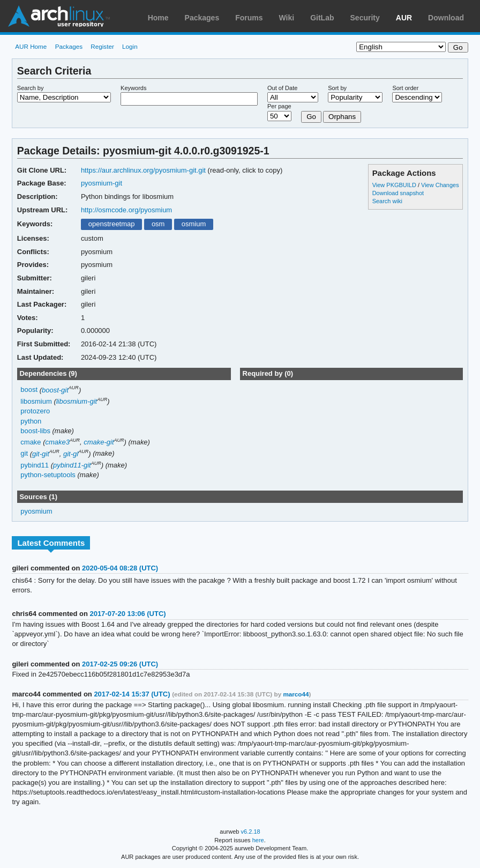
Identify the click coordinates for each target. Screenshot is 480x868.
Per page (279, 106)
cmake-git (99, 442)
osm (158, 224)
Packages (202, 18)
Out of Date (282, 88)
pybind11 (35, 465)
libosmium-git (77, 401)
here (258, 840)
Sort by (337, 88)
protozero (35, 411)
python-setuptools (48, 475)
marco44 (296, 694)
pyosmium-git (102, 183)
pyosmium (36, 511)
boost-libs (35, 431)
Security (365, 18)
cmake (31, 442)
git (24, 454)
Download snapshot (398, 193)
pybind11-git (72, 465)
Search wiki (387, 201)
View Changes (440, 185)
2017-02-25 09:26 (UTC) (120, 664)
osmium (194, 224)
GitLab (322, 18)
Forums (249, 18)
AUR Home (31, 46)
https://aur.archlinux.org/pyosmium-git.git (143, 170)
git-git (41, 454)
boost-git (55, 390)
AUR (404, 18)
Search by (31, 88)
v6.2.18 (251, 832)
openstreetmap (112, 224)
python (31, 421)
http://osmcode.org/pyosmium (126, 210)
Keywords (133, 88)
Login (130, 46)
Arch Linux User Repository (59, 16)
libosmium (36, 401)
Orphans (342, 117)
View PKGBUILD (395, 185)
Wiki (287, 18)
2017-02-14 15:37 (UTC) (132, 694)
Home (158, 18)
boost (29, 390)
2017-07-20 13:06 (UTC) (127, 614)
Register (102, 46)
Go (311, 117)
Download (446, 18)
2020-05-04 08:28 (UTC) (120, 568)
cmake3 (58, 442)
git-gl (71, 454)
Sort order (405, 88)
